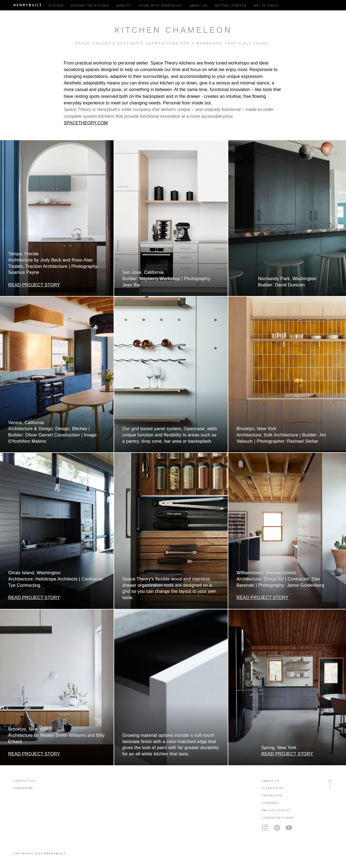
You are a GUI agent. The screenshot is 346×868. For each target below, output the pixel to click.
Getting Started (230, 6)
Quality (124, 6)
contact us (24, 781)
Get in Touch (266, 6)
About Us (271, 781)
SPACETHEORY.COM (86, 123)
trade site (272, 795)
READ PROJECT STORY (34, 285)
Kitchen (56, 6)
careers (270, 803)
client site (273, 788)
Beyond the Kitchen (90, 6)
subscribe (23, 788)
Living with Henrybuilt (160, 6)
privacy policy (276, 810)
